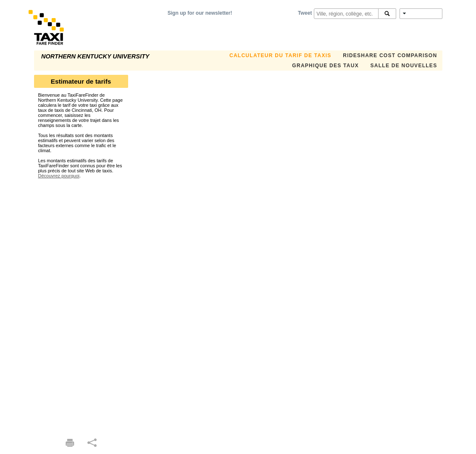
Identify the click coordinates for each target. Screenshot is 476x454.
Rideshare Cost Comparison (390, 55)
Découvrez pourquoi (59, 176)
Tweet (305, 13)
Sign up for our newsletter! (200, 13)
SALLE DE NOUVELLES (404, 66)
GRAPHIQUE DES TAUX (325, 66)
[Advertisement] (81, 304)
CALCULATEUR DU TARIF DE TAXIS (280, 55)
